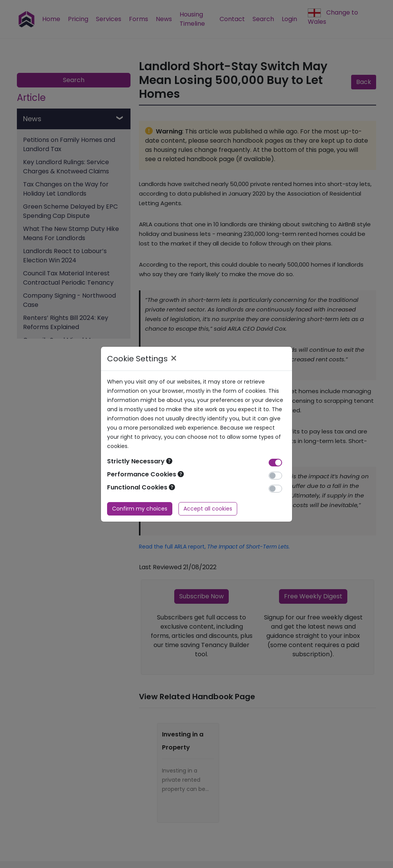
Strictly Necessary (140, 461)
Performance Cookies (145, 474)
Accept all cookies (208, 509)
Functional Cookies (141, 487)
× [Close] (174, 359)
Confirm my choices (140, 509)
